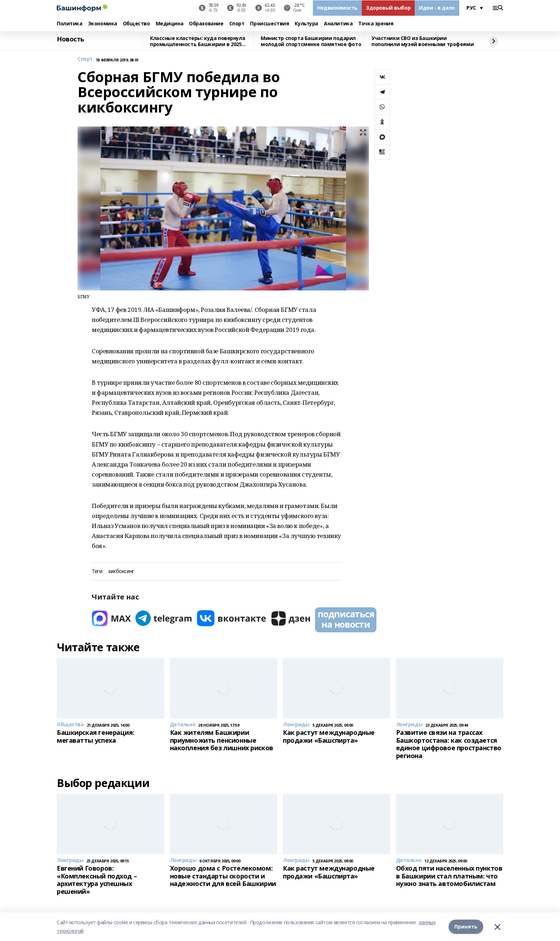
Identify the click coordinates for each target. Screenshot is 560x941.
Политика (70, 24)
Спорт (237, 24)
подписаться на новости (346, 619)
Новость (71, 39)
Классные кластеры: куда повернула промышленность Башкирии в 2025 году (197, 41)
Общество (136, 24)
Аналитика (338, 24)
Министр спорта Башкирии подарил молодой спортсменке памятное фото (311, 41)
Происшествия (269, 24)
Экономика (103, 24)
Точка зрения (376, 24)
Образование (206, 24)
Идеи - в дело (437, 8)
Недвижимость (337, 8)
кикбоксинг (121, 571)
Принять (466, 927)
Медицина (170, 24)
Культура (306, 24)
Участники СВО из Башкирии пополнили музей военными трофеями (422, 41)
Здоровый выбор (388, 8)
